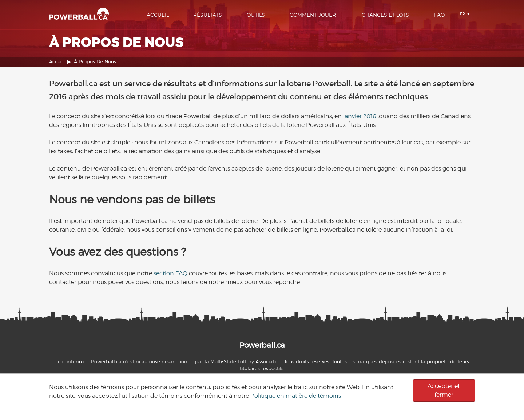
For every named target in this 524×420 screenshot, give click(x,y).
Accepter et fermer (444, 390)
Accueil (158, 15)
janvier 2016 (360, 116)
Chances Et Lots (385, 15)
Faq (440, 15)
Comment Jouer (313, 15)
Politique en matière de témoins (296, 396)
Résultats (208, 15)
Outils (256, 15)
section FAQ (170, 273)
